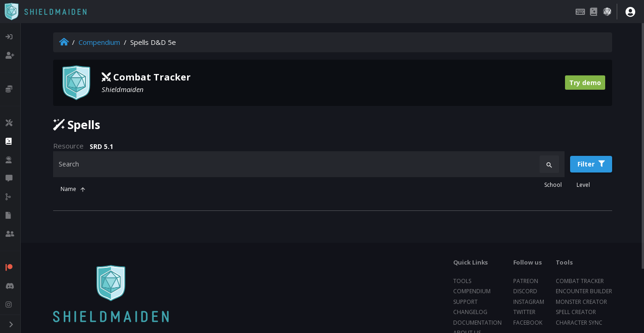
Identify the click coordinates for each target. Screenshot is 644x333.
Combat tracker (580, 281)
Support (465, 302)
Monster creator (581, 302)
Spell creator (576, 312)
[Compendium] (594, 12)
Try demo (585, 83)
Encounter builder (584, 291)
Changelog (470, 312)
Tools (462, 281)
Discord (525, 291)
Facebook (528, 323)
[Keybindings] (580, 12)
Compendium (99, 42)
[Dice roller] (607, 12)
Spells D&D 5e (153, 42)
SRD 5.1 (101, 146)
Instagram (529, 302)
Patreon (526, 281)
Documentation (477, 323)
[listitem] (10, 37)
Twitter (524, 312)
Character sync (579, 323)
